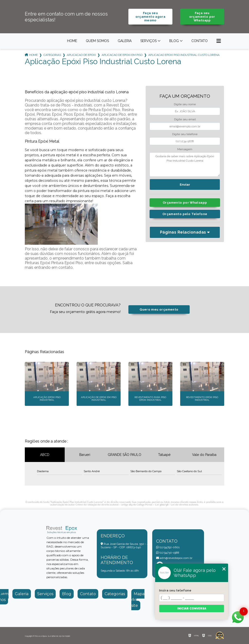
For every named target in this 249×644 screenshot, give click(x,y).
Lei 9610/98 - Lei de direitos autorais (177, 505)
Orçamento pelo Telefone (185, 214)
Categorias (52, 55)
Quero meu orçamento (159, 309)
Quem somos (97, 41)
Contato (200, 41)
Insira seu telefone (175, 590)
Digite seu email (185, 119)
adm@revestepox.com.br (174, 558)
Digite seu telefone (185, 134)
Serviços (148, 41)
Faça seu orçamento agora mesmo (151, 17)
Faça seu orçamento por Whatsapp (202, 17)
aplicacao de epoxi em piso (122, 55)
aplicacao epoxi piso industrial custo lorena (184, 55)
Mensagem (185, 149)
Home (72, 41)
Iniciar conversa (192, 609)
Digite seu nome (185, 104)
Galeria (125, 41)
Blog (174, 41)
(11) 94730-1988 (168, 553)
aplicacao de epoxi (81, 55)
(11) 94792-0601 (168, 547)
